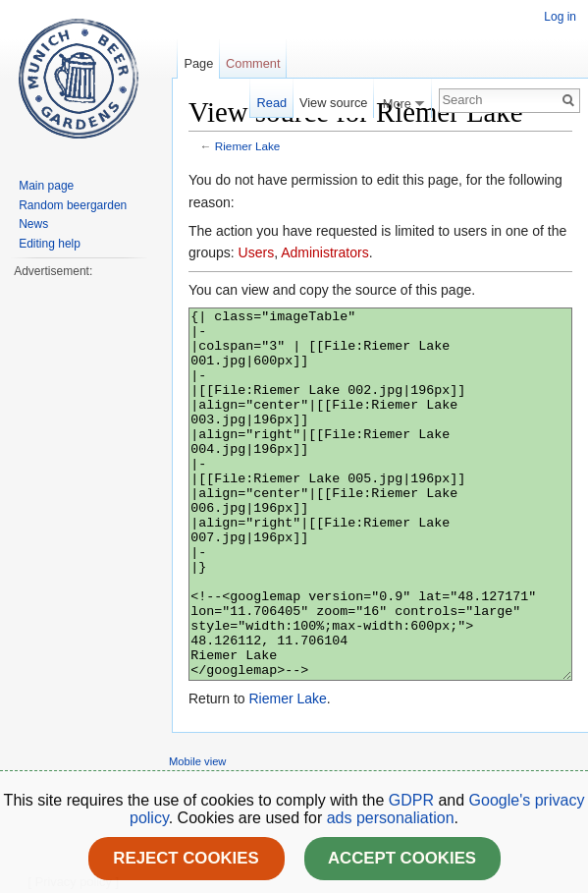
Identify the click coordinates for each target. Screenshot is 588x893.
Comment (253, 63)
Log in (560, 17)
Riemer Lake (248, 146)
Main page (46, 186)
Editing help (50, 244)
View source (333, 103)
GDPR (414, 800)
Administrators (324, 252)
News (33, 224)
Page (198, 63)
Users (257, 252)
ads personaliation (391, 818)
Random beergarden (73, 205)
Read (272, 103)
